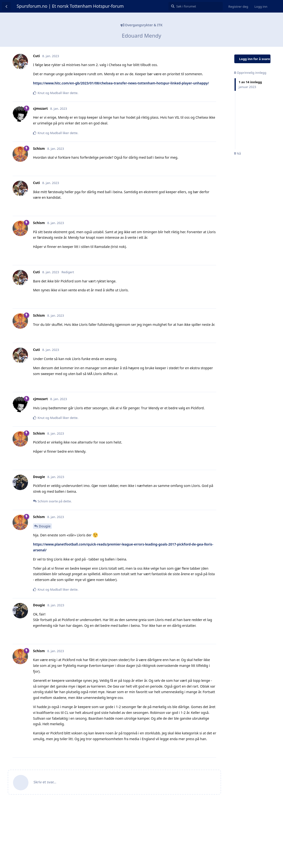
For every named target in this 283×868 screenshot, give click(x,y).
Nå (238, 153)
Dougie (45, 526)
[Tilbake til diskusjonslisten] (6, 6)
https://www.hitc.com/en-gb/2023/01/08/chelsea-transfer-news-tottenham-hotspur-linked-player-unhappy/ (121, 83)
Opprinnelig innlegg (250, 73)
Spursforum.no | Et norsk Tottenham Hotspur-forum (70, 6)
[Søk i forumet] (196, 6)
